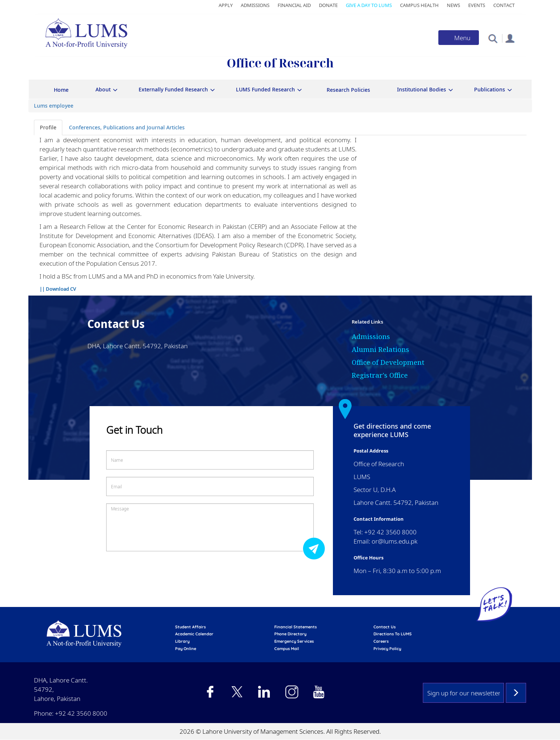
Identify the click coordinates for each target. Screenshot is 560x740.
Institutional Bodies (422, 89)
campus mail (287, 649)
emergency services (294, 641)
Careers (381, 641)
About (103, 89)
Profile (48, 127)
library (182, 641)
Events (477, 5)
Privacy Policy (387, 649)
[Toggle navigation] (459, 38)
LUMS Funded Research (265, 89)
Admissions (255, 5)
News (453, 5)
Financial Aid (294, 5)
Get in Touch (134, 430)
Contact (504, 5)
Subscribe (516, 693)
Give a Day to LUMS (369, 5)
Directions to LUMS (393, 634)
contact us (385, 627)
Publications (490, 89)
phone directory (290, 634)
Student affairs (190, 627)
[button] (493, 38)
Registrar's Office (380, 375)
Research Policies (348, 90)
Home (61, 90)
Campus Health (419, 5)
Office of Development (388, 362)
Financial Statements (295, 627)
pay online (186, 649)
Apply (226, 5)
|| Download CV (58, 289)
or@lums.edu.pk (394, 541)
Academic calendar (194, 634)
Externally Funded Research (173, 89)
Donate (328, 5)
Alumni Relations (380, 349)
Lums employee (54, 106)
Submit (316, 548)
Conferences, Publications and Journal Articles (127, 127)
